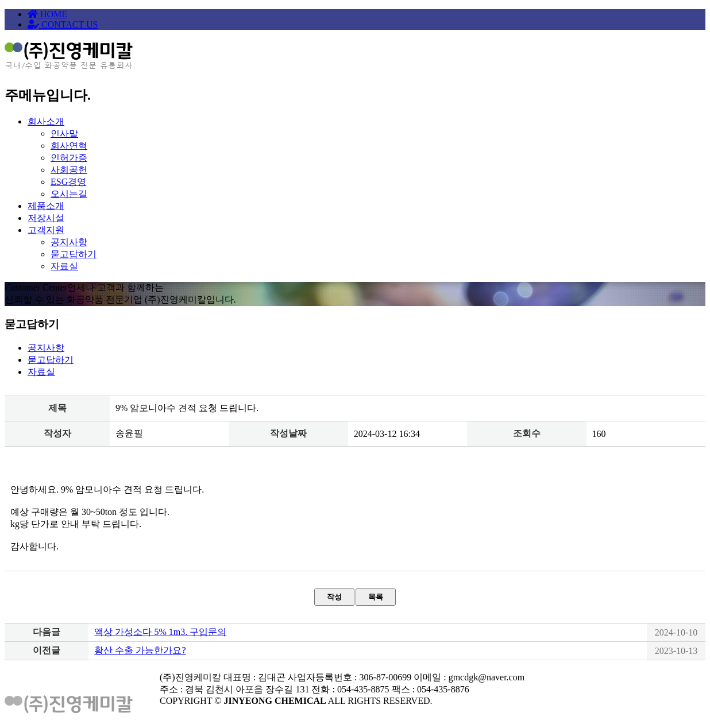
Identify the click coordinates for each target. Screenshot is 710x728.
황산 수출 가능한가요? (140, 650)
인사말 (64, 133)
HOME (47, 14)
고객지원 (46, 230)
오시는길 (69, 194)
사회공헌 (69, 170)
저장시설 (46, 218)
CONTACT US (63, 24)
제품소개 (46, 206)
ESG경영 (68, 182)
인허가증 (69, 158)
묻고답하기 (74, 254)
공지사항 (69, 242)
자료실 (64, 266)
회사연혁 (69, 146)
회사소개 (46, 121)
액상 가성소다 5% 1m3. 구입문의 (160, 632)
